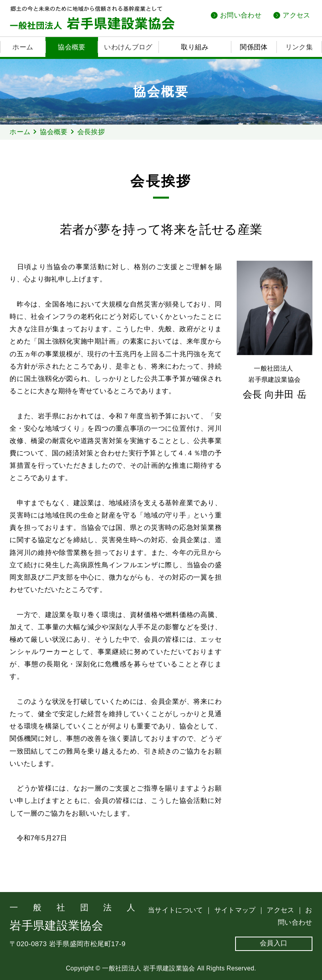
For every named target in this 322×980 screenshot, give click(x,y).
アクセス (296, 15)
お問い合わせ (241, 15)
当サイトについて (177, 910)
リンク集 (299, 47)
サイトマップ (236, 910)
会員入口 (274, 943)
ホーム (23, 47)
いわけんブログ (128, 47)
